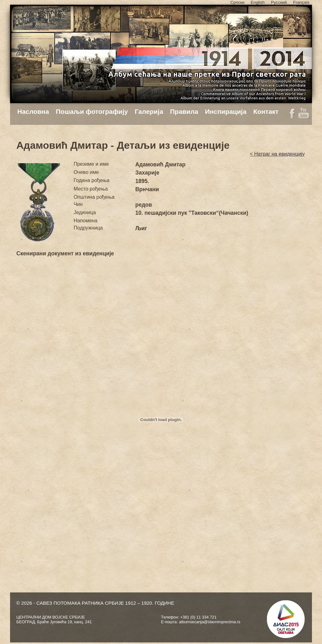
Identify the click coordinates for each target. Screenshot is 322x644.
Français (301, 2)
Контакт (266, 111)
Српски (237, 2)
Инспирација (226, 111)
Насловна (33, 111)
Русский (279, 2)
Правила (184, 111)
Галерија (149, 111)
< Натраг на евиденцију (277, 154)
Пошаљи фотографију (92, 111)
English (258, 2)
